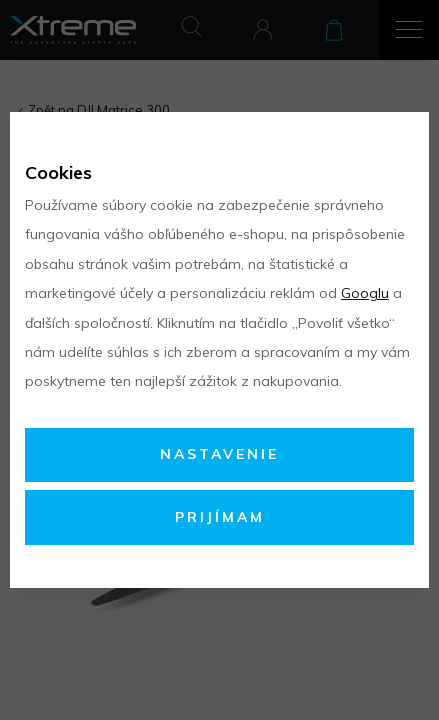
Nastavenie (219, 454)
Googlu (365, 293)
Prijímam (220, 517)
